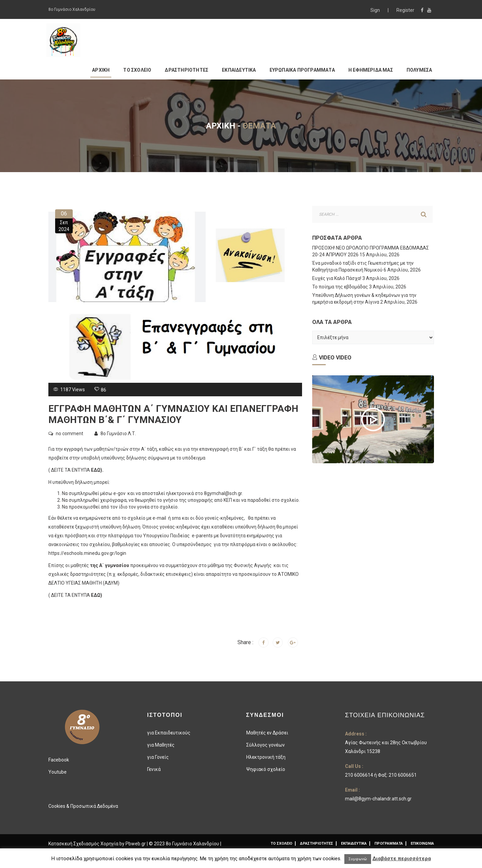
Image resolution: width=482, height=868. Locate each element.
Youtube (58, 772)
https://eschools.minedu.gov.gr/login (87, 553)
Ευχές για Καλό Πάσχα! (337, 278)
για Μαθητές (161, 745)
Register (405, 10)
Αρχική (221, 126)
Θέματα (259, 126)
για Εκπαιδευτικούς (169, 733)
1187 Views (72, 390)
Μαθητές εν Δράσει (267, 733)
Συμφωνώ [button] (358, 859)
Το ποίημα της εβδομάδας (340, 287)
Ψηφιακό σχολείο (266, 769)
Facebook (59, 760)
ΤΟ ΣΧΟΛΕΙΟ (137, 70)
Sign (376, 10)
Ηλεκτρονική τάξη (266, 757)
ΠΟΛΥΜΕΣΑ (419, 70)
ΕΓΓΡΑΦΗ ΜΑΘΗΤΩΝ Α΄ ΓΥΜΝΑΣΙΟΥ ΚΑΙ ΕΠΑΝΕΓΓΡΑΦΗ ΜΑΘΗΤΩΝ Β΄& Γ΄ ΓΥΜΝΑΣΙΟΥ (173, 414)
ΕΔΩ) (97, 470)
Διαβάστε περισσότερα (402, 859)
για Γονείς (158, 757)
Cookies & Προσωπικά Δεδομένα (83, 806)
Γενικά (154, 769)
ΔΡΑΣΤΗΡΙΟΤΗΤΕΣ (187, 70)
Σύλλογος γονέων (266, 745)
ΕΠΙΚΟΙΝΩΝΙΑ (422, 843)
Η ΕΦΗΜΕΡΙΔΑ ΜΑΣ (371, 70)
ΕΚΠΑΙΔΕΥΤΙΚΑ (239, 70)
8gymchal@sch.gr (223, 493)
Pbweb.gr (136, 844)
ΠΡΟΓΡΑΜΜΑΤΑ (389, 843)
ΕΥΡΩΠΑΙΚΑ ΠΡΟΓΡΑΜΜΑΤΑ (302, 70)
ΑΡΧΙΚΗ (101, 70)
